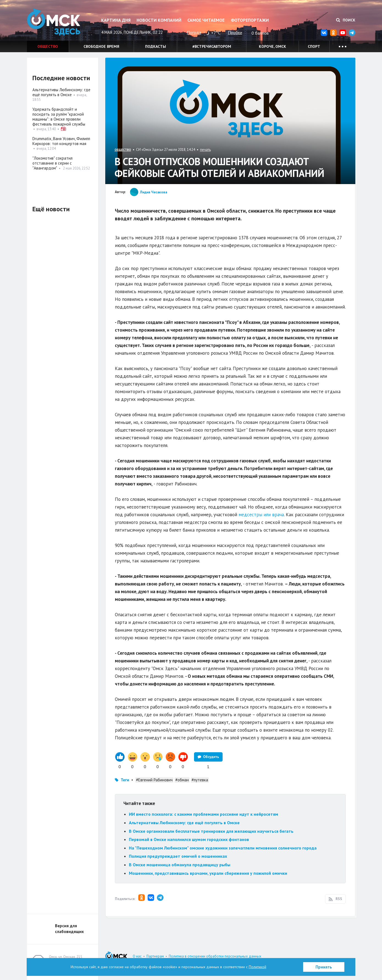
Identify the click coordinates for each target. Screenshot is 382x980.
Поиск (346, 20)
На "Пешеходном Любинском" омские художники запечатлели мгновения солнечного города (223, 848)
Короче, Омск (272, 46)
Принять (324, 967)
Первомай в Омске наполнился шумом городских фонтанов (189, 839)
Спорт (314, 46)
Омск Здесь (54, 22)
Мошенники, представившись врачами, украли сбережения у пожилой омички (208, 873)
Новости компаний (159, 20)
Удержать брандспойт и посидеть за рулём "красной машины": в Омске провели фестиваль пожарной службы (59, 117)
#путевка (200, 780)
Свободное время (101, 46)
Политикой (258, 967)
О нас (137, 956)
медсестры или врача (261, 515)
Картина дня (116, 20)
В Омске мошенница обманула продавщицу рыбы (180, 865)
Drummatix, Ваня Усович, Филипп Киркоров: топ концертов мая (61, 141)
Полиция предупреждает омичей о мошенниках (178, 856)
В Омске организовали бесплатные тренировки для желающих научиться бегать (211, 831)
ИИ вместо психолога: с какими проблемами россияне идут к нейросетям (204, 814)
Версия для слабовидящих (69, 929)
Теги (125, 780)
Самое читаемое (206, 20)
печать (205, 150)
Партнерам (155, 956)
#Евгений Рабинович (154, 780)
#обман (182, 780)
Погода (194, 32)
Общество (48, 46)
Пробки (235, 32)
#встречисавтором (212, 46)
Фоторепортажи (250, 20)
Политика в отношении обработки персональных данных (215, 956)
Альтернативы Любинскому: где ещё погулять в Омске (184, 823)
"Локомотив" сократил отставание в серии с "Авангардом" (52, 163)
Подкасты (156, 46)
